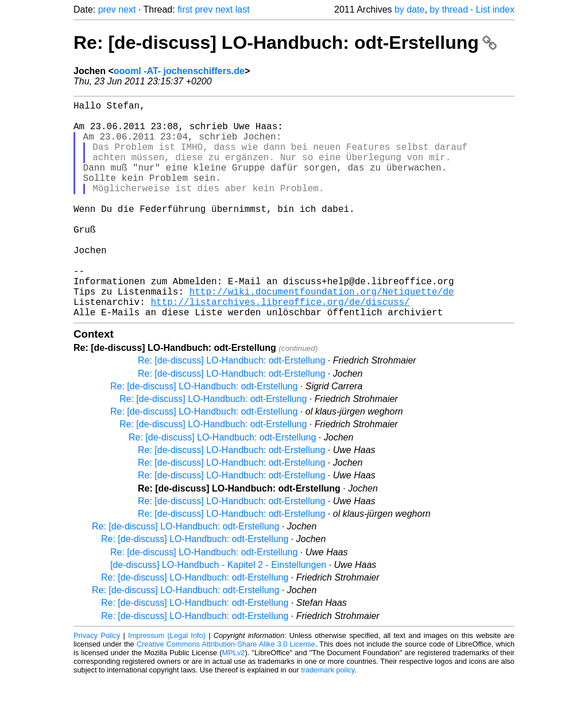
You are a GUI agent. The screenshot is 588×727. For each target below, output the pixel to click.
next (127, 9)
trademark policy (328, 718)
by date (409, 9)
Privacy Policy (97, 684)
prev (107, 9)
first (185, 9)
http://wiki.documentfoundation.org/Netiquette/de (322, 335)
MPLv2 (234, 701)
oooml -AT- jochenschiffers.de (179, 71)
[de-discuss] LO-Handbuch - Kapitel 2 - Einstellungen (218, 613)
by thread (449, 9)
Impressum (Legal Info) (167, 684)
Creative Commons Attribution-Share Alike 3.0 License (226, 692)
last (243, 9)
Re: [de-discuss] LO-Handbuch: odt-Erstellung (285, 42)
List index (495, 9)
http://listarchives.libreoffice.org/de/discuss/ (280, 347)
